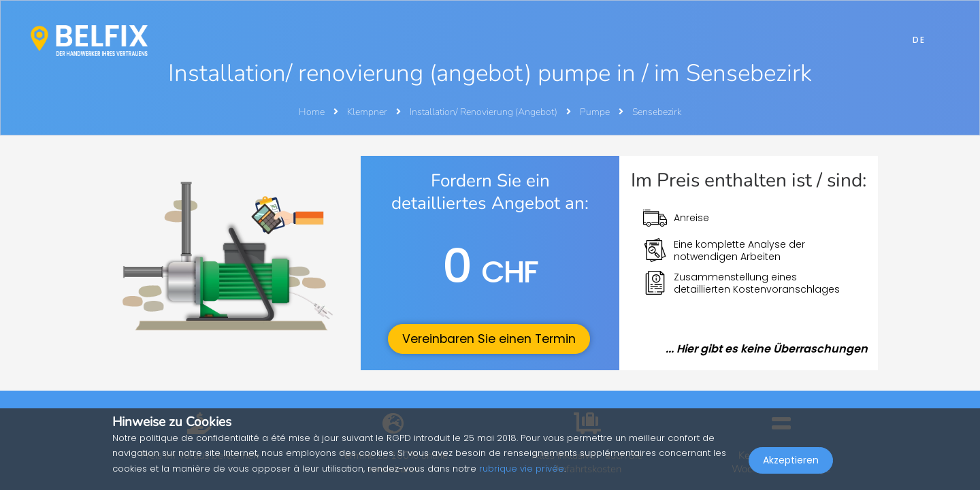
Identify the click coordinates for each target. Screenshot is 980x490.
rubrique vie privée (522, 469)
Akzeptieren (791, 460)
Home (312, 112)
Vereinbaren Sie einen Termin (489, 339)
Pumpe (596, 112)
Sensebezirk (657, 112)
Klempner (368, 112)
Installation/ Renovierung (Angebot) (485, 112)
